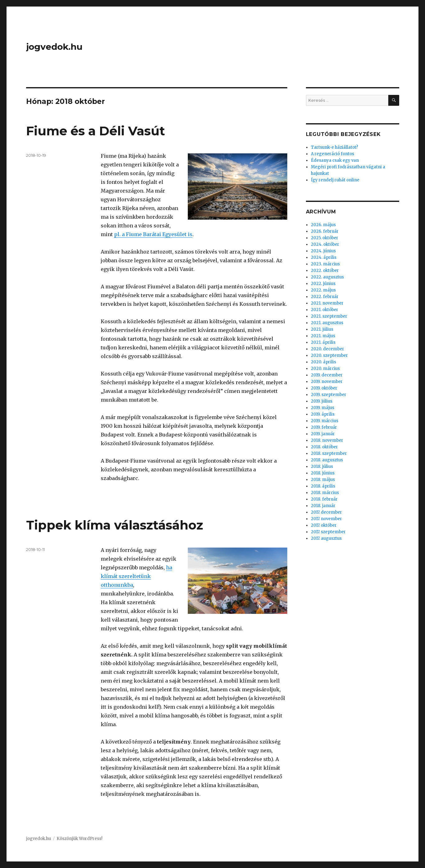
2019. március (325, 421)
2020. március (325, 369)
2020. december (328, 349)
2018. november (327, 440)
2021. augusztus (327, 323)
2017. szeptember (328, 532)
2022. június (323, 284)
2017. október (324, 525)
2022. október (325, 271)
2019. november (327, 382)
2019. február (324, 427)
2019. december (327, 375)
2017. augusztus (326, 538)
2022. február (325, 297)
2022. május (323, 290)
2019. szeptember (329, 395)
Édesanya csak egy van (335, 160)
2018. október (324, 447)
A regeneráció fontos (333, 154)
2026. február (325, 231)
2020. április (323, 362)
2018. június (323, 473)
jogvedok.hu (54, 47)
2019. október (324, 388)
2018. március (325, 493)
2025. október (325, 238)
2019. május (323, 408)
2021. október (325, 310)
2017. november (326, 519)
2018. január (323, 506)
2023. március (325, 264)
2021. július (322, 329)
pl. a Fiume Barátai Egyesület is (153, 234)
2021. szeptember (329, 316)
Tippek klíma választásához (115, 525)
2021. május (323, 336)
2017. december (326, 512)
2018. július (322, 467)
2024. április (324, 257)
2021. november (327, 303)
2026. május (323, 225)
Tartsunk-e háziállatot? (335, 147)
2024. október (325, 244)
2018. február (324, 499)
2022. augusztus (327, 277)
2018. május (323, 480)
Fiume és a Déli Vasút (96, 131)
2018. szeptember (329, 453)
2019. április (323, 414)
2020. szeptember (329, 355)
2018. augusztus (327, 460)
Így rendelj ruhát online (335, 180)
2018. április (323, 486)
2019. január (323, 434)
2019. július (322, 401)
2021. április (323, 342)
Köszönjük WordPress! (79, 839)
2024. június (323, 251)
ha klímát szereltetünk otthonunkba (136, 576)
